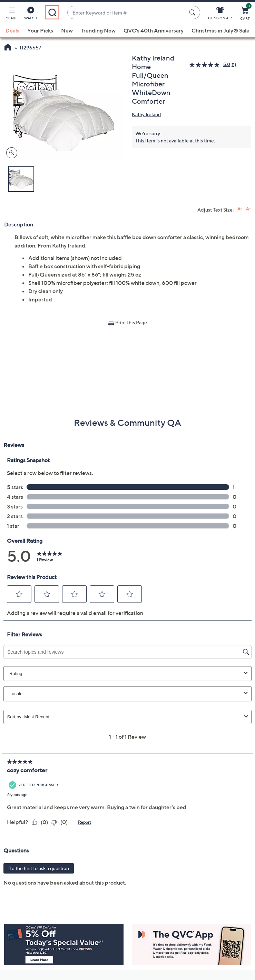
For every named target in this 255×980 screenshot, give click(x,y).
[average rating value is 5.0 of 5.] (210, 65)
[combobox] (127, 13)
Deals (12, 30)
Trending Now (98, 30)
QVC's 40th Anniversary (154, 30)
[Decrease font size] (248, 209)
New (67, 30)
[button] (11, 15)
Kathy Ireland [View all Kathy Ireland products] (146, 114)
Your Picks (40, 30)
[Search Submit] (193, 12)
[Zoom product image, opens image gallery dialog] (10, 153)
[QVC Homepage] (8, 48)
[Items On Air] (220, 15)
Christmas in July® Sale (220, 30)
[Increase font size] (240, 209)
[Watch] (31, 15)
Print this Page (131, 322)
